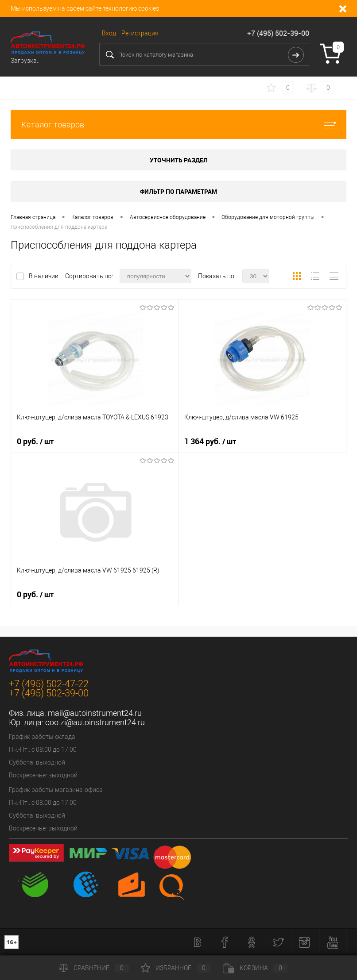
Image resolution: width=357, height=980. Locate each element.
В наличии (44, 276)
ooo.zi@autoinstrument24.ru (95, 722)
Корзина (255, 968)
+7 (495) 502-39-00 (278, 33)
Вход (109, 33)
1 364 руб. (210, 442)
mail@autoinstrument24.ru (95, 713)
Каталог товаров (178, 125)
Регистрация (140, 33)
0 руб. (35, 442)
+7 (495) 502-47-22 (49, 684)
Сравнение (94, 968)
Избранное (176, 968)
